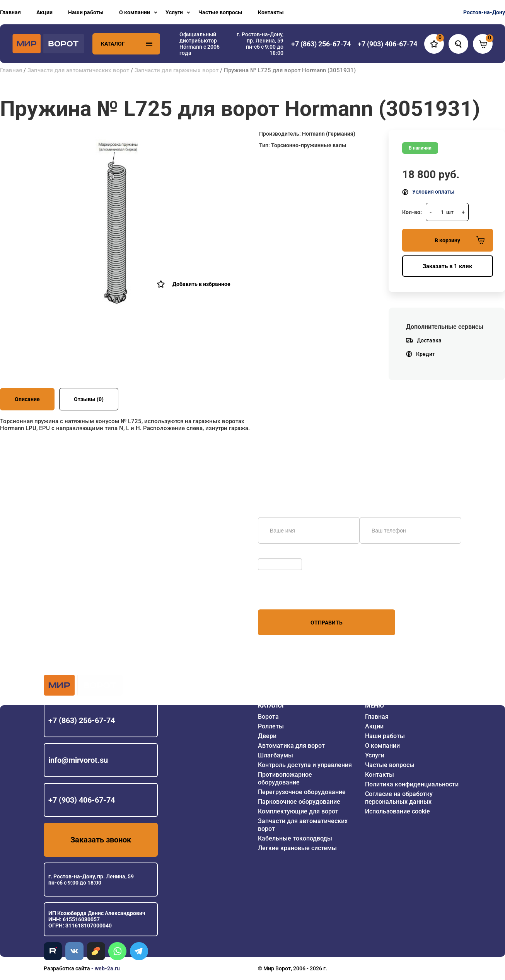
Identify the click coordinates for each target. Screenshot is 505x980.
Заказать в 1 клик (447, 266)
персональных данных (287, 595)
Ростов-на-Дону (484, 12)
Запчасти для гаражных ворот (177, 70)
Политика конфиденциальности (412, 784)
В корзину (460, 240)
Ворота (268, 717)
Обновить (272, 555)
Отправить (327, 623)
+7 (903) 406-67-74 (82, 800)
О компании (135, 12)
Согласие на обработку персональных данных (399, 798)
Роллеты (271, 726)
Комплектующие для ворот (298, 811)
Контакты (271, 12)
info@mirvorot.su (78, 760)
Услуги (174, 12)
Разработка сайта (67, 968)
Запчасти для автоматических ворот (78, 70)
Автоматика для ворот (291, 746)
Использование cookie (398, 811)
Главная (10, 12)
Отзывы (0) (89, 399)
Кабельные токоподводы (295, 838)
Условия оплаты (433, 192)
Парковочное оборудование (299, 802)
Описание (27, 399)
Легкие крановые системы (297, 848)
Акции (44, 12)
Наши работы (86, 12)
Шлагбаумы (276, 755)
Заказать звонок (101, 840)
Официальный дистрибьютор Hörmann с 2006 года (200, 44)
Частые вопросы (220, 12)
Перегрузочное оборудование (302, 792)
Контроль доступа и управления (305, 765)
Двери (267, 736)
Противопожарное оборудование (285, 778)
